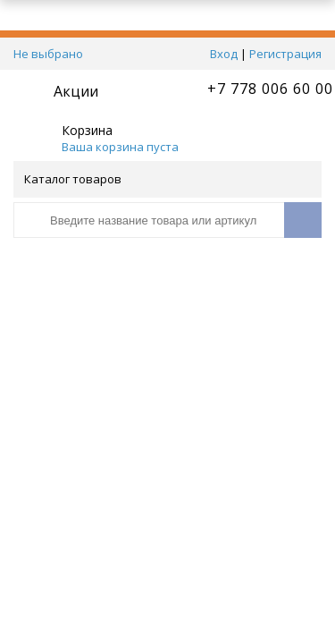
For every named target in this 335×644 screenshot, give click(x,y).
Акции (76, 91)
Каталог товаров (166, 179)
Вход (224, 54)
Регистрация (285, 54)
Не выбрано (48, 54)
